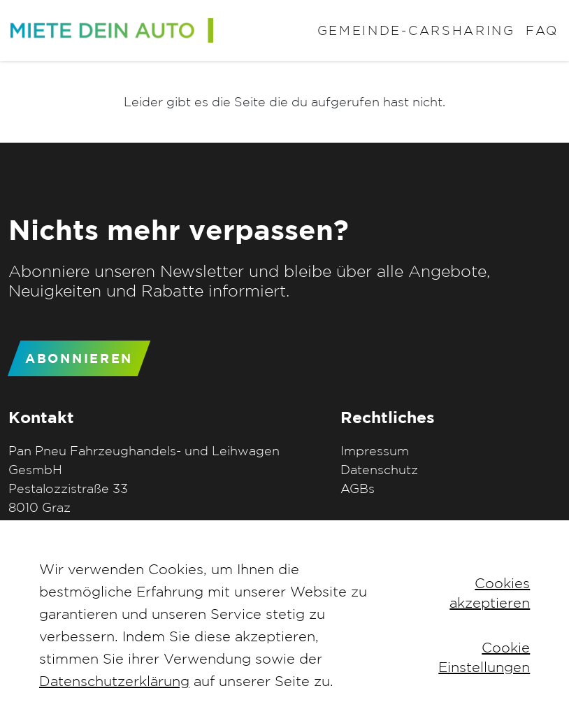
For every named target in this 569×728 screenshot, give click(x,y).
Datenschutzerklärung (114, 681)
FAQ (542, 30)
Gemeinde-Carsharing (416, 30)
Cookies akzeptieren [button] (490, 593)
